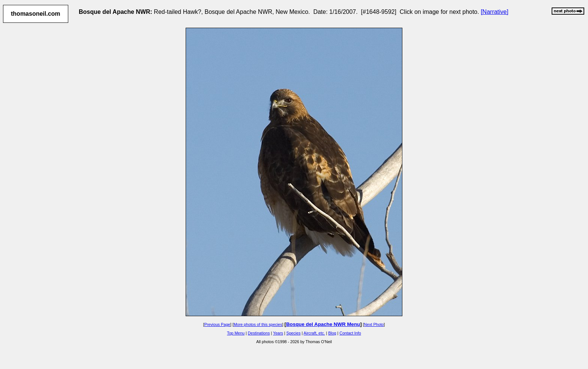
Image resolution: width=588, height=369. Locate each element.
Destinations (259, 333)
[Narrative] (495, 12)
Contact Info (350, 333)
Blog (332, 333)
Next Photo (374, 324)
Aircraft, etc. (314, 333)
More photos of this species (258, 324)
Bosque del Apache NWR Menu (323, 324)
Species (294, 333)
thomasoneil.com (36, 14)
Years (278, 333)
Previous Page (217, 324)
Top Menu (236, 333)
